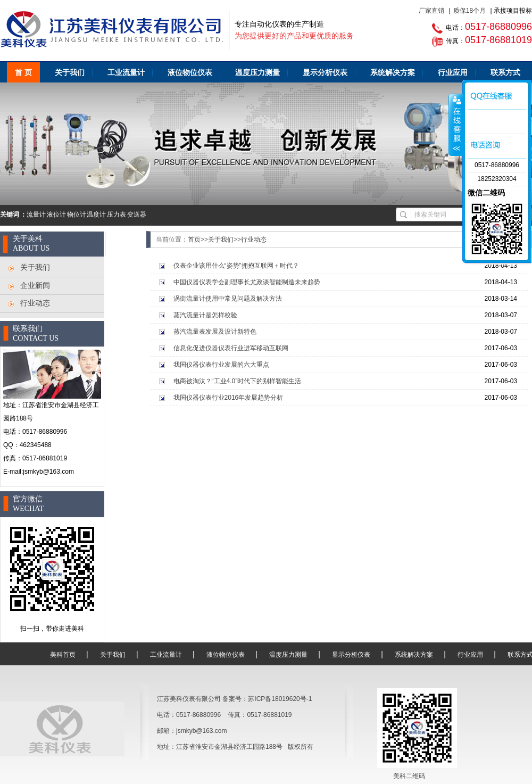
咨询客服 (456, 125)
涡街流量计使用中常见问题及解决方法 (228, 299)
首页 (194, 240)
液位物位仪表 (190, 72)
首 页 (23, 72)
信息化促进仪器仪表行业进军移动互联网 (231, 348)
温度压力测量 (257, 72)
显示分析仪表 (325, 72)
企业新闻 (35, 285)
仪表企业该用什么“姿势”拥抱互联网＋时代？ (236, 266)
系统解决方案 (393, 72)
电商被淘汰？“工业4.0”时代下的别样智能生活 (238, 381)
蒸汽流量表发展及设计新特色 (215, 332)
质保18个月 (469, 11)
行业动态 (35, 303)
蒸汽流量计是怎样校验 (205, 315)
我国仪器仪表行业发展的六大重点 (221, 365)
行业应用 (453, 72)
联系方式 (505, 72)
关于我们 (70, 72)
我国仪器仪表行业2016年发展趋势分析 (228, 398)
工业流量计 (126, 72)
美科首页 (63, 655)
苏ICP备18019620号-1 (280, 699)
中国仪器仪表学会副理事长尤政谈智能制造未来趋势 (247, 282)
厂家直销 (431, 11)
